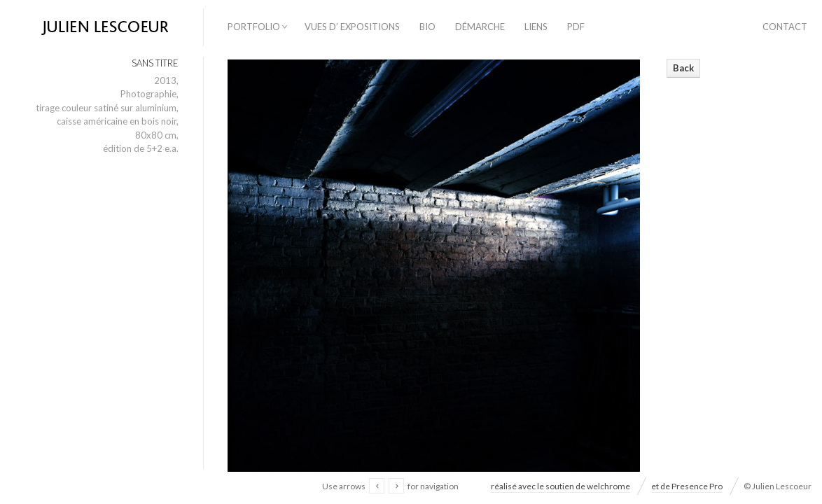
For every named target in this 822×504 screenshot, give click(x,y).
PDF (576, 27)
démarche (480, 27)
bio (427, 27)
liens (536, 27)
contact (785, 27)
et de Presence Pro (687, 486)
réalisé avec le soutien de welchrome (560, 486)
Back (683, 68)
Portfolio (254, 27)
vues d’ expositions (352, 27)
